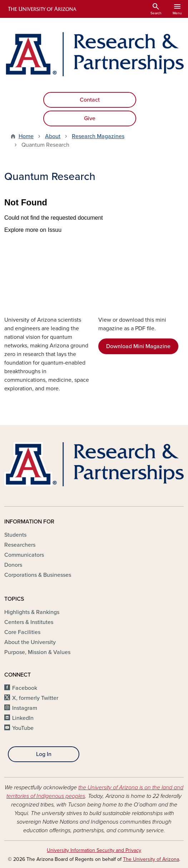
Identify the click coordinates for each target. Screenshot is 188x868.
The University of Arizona (151, 859)
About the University (30, 642)
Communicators (24, 555)
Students (15, 535)
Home (26, 136)
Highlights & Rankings (32, 612)
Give (90, 118)
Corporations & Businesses (38, 575)
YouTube (23, 728)
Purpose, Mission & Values (37, 652)
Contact (90, 100)
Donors (13, 565)
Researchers (20, 545)
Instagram (25, 708)
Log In (44, 754)
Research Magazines (98, 136)
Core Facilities (22, 632)
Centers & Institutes (29, 622)
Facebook (25, 688)
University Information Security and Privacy (94, 850)
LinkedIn (23, 718)
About (53, 136)
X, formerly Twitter (35, 698)
